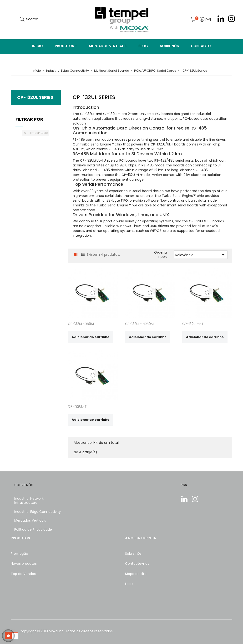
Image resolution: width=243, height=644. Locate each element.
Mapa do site (136, 574)
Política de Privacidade (33, 529)
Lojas (129, 584)
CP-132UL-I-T (193, 324)
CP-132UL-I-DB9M (139, 324)
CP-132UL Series (35, 97)
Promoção (19, 554)
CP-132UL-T (77, 406)
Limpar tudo (36, 133)
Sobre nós (133, 554)
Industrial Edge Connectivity (38, 512)
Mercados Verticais (30, 520)
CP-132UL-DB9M (81, 324)
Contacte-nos (137, 564)
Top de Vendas (23, 574)
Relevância (201, 255)
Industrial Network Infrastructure (29, 501)
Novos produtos (24, 564)
